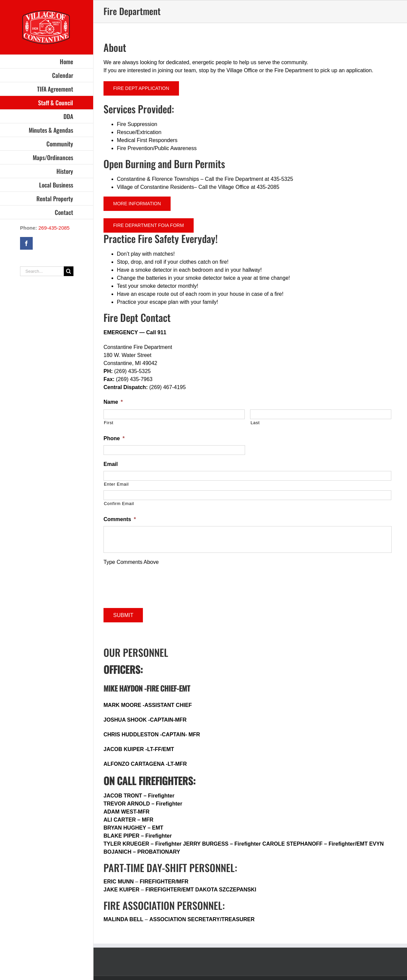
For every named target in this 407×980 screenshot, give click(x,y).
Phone (114, 438)
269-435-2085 (54, 228)
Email (111, 464)
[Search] (69, 271)
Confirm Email (119, 504)
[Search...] (42, 271)
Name (113, 402)
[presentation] (154, 585)
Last (255, 423)
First (109, 423)
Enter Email (116, 484)
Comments (120, 519)
